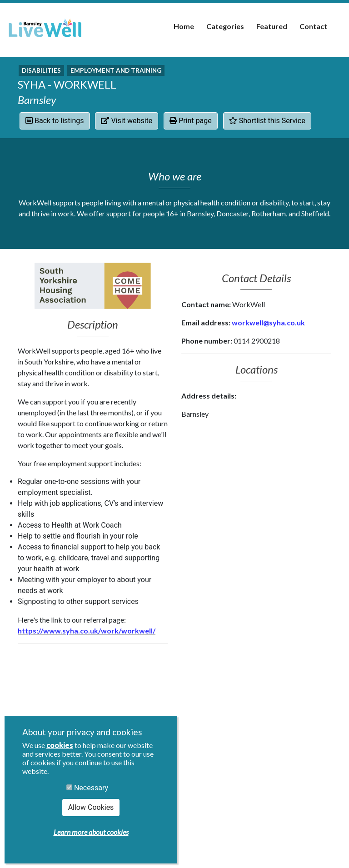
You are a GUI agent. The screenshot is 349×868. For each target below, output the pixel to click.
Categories (225, 26)
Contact (313, 26)
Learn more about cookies (91, 832)
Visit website (127, 121)
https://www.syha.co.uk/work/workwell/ (87, 631)
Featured (272, 26)
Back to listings (55, 121)
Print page (191, 121)
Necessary (87, 788)
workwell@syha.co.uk (268, 322)
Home (184, 26)
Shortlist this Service (267, 121)
